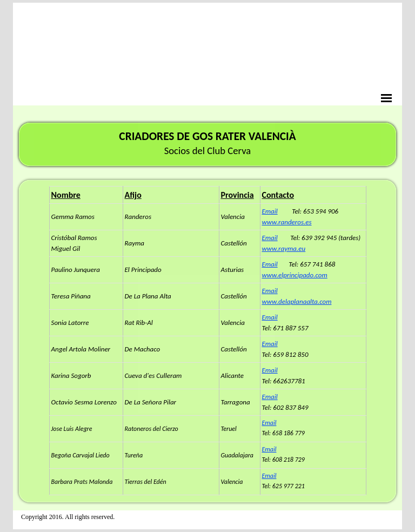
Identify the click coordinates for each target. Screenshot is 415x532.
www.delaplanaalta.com (297, 301)
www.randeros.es (287, 222)
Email (270, 211)
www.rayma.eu (284, 248)
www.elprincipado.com (295, 275)
